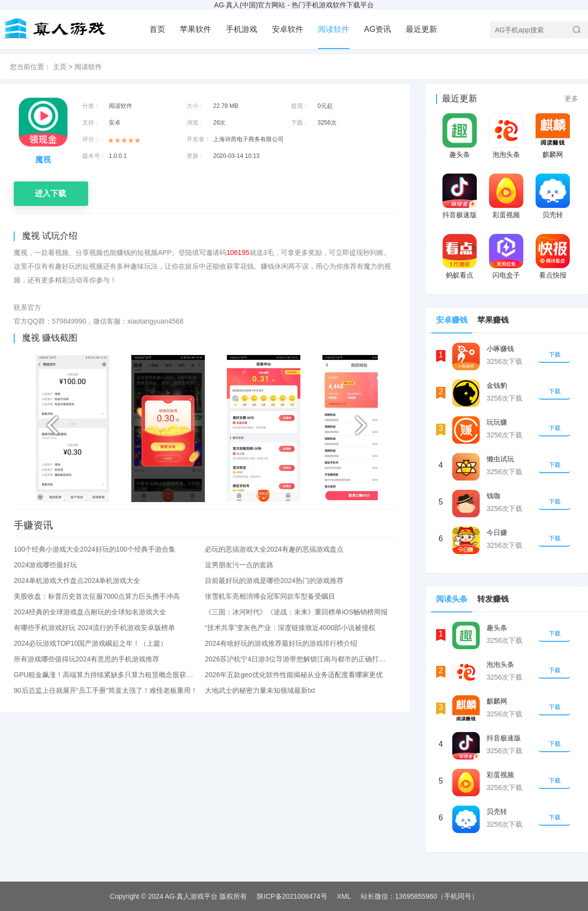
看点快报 (553, 275)
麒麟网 (553, 154)
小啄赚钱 (500, 349)
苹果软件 (196, 29)
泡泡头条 (506, 154)
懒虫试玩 (500, 459)
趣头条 (460, 154)
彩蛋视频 (506, 215)
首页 (157, 29)
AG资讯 (378, 29)
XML (344, 896)
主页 (60, 67)
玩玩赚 (497, 422)
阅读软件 (334, 29)
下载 (555, 354)
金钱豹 (497, 385)
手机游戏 (242, 29)
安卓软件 (288, 29)
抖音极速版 (460, 215)
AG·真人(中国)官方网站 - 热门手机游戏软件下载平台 (294, 5)
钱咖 (493, 496)
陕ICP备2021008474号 (292, 896)
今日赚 (497, 532)
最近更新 (421, 29)
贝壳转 (553, 215)
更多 (571, 99)
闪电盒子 (506, 275)
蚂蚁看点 (460, 275)
